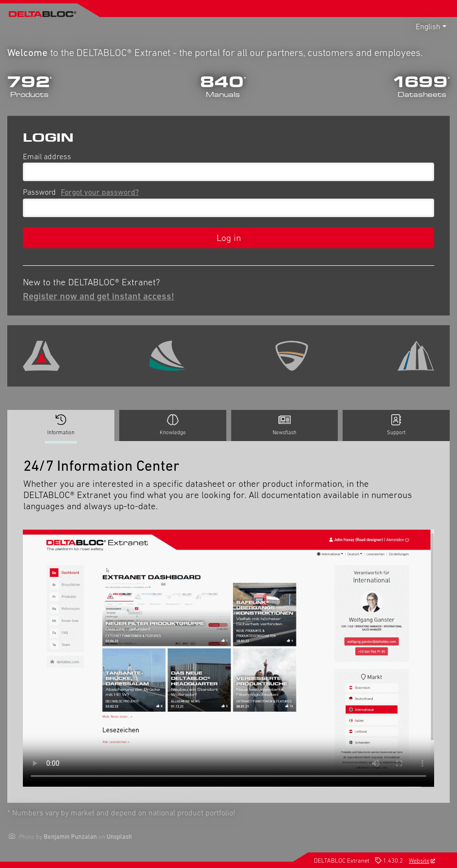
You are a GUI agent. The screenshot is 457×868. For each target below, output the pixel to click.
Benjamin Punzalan (70, 837)
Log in (229, 238)
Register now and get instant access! (99, 296)
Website (422, 860)
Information (61, 428)
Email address (47, 156)
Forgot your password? (100, 192)
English (428, 26)
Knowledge (173, 425)
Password (83, 192)
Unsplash (119, 837)
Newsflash (284, 425)
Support (396, 425)
